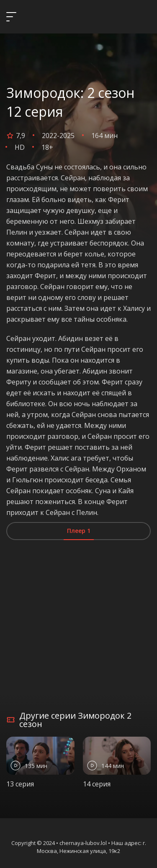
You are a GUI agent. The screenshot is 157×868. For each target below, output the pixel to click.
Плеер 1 (79, 531)
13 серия (20, 784)
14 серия (97, 784)
